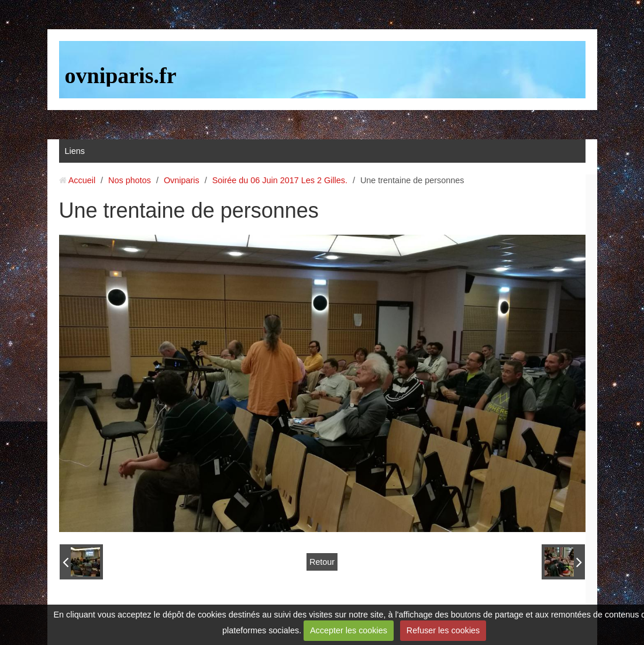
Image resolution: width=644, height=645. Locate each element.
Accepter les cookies (349, 630)
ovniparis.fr (121, 76)
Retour (322, 562)
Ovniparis (182, 180)
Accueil (82, 180)
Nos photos (130, 180)
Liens (75, 151)
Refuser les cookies (443, 630)
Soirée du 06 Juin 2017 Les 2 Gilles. (280, 180)
